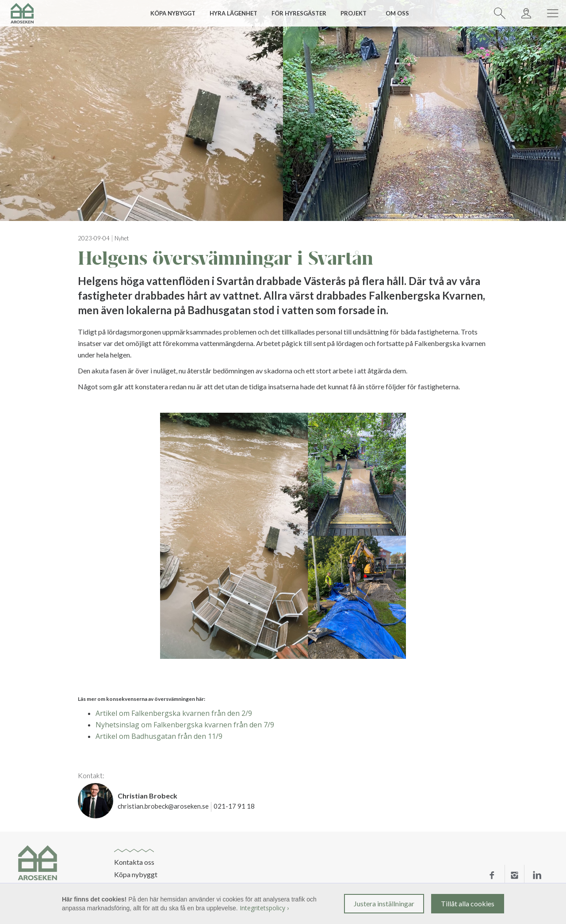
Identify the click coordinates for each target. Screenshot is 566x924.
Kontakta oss (134, 862)
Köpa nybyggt (136, 875)
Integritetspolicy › (264, 908)
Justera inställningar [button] (384, 903)
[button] (176, 13)
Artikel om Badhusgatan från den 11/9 (159, 736)
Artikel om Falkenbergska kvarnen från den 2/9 (174, 713)
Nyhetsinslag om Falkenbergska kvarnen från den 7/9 (185, 725)
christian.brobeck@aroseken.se (163, 806)
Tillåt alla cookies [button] (468, 903)
